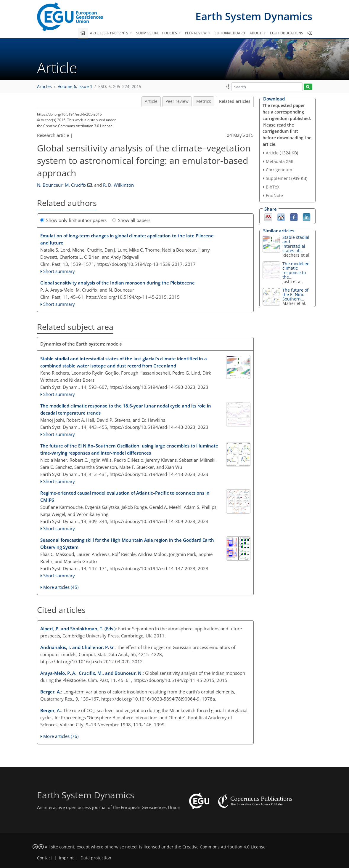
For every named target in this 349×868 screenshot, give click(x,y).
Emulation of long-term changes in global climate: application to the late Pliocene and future (127, 239)
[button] (229, 87)
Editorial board (230, 33)
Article (151, 101)
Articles (44, 87)
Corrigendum (279, 170)
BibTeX (273, 187)
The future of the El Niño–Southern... (295, 294)
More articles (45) (61, 587)
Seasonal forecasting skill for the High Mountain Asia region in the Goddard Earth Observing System (127, 544)
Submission (147, 33)
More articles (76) (61, 736)
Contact (45, 858)
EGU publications (287, 33)
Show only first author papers (73, 220)
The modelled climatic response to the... (296, 270)
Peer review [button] (196, 33)
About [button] (256, 33)
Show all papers (131, 220)
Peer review (177, 101)
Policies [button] (170, 33)
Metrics (204, 101)
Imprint (66, 858)
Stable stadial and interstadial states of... (296, 244)
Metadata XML (280, 161)
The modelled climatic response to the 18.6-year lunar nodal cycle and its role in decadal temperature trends (126, 409)
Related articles (235, 101)
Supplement (278, 178)
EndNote (274, 195)
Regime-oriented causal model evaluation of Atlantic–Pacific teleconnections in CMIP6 (125, 496)
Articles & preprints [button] (110, 33)
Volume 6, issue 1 (75, 87)
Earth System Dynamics (254, 16)
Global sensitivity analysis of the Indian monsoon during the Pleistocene (118, 283)
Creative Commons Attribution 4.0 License (224, 847)
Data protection (96, 858)
